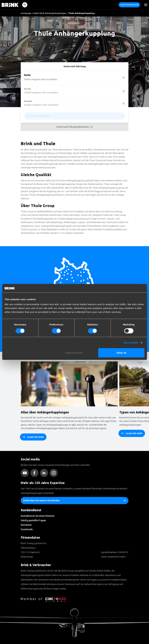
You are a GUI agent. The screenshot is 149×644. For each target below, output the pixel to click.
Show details (131, 343)
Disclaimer (26, 525)
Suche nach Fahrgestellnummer (75, 127)
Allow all (121, 353)
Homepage (26, 13)
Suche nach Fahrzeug (75, 66)
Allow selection (74, 353)
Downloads (27, 529)
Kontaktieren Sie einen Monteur (38, 516)
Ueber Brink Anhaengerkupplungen (50, 13)
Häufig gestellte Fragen (33, 520)
